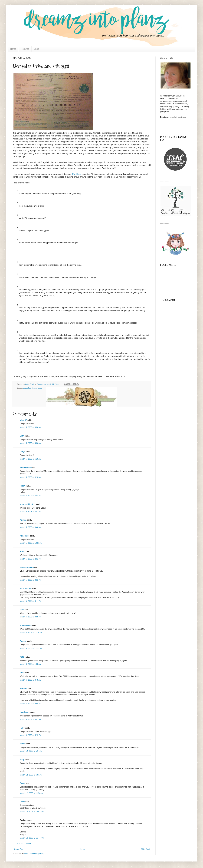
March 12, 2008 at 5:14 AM (31, 751)
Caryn (23, 452)
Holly (22, 728)
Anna (22, 673)
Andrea (23, 520)
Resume (25, 49)
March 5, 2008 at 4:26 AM (31, 443)
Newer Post (18, 849)
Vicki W (23, 420)
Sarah (22, 552)
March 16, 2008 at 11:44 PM (32, 838)
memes (39, 388)
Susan (23, 744)
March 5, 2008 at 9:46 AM (31, 527)
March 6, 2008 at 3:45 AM (31, 680)
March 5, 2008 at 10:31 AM (31, 543)
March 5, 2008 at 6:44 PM (31, 601)
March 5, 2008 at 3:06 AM (31, 427)
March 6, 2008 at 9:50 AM (31, 704)
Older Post (145, 849)
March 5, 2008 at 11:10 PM (31, 633)
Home (13, 49)
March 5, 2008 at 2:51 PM (31, 559)
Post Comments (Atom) (34, 854)
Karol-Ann (24, 712)
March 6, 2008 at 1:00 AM (31, 664)
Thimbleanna (26, 625)
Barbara (23, 689)
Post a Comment (24, 844)
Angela (23, 641)
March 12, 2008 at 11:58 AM (32, 793)
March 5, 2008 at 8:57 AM (31, 512)
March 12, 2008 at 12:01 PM (32, 812)
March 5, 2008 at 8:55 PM (31, 617)
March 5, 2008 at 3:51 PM (31, 580)
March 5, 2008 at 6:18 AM (31, 459)
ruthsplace (25, 536)
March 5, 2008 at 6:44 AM (31, 496)
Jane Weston (26, 589)
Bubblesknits (26, 467)
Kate (22, 657)
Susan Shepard (27, 567)
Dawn (22, 783)
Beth (22, 436)
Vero (22, 610)
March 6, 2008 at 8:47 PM (31, 719)
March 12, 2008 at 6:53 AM (31, 775)
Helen (22, 486)
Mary (22, 760)
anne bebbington (28, 504)
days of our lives (29, 388)
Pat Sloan (77, 174)
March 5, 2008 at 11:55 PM (31, 648)
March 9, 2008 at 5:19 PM (31, 735)
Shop (37, 49)
